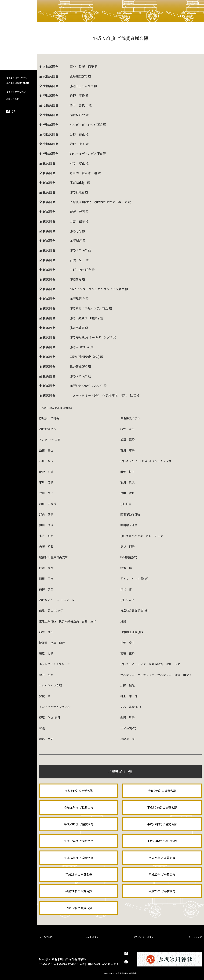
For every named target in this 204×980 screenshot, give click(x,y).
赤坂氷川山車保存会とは (18, 83)
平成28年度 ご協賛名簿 (162, 824)
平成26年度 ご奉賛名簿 (162, 841)
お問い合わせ (13, 99)
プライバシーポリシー (145, 937)
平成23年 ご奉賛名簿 (79, 874)
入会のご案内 (46, 937)
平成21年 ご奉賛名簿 (79, 891)
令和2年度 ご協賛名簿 (162, 791)
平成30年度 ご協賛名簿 (162, 807)
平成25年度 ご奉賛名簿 (79, 858)
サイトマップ (195, 937)
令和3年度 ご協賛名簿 (79, 791)
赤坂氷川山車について (17, 78)
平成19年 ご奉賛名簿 (79, 908)
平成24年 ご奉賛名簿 (162, 858)
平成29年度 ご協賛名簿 (79, 824)
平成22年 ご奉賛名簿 (162, 874)
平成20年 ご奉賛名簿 (162, 891)
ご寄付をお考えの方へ (17, 92)
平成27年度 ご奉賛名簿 (79, 841)
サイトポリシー (93, 937)
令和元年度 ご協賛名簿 (79, 807)
